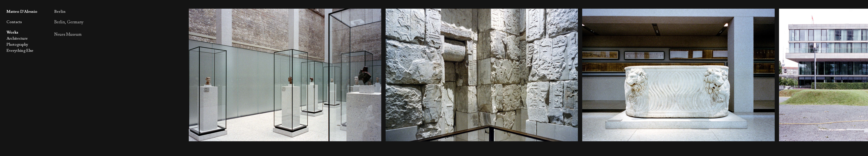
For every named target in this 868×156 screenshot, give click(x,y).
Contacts (14, 22)
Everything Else (20, 51)
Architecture (17, 38)
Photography (17, 45)
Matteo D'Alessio (22, 12)
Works (12, 32)
